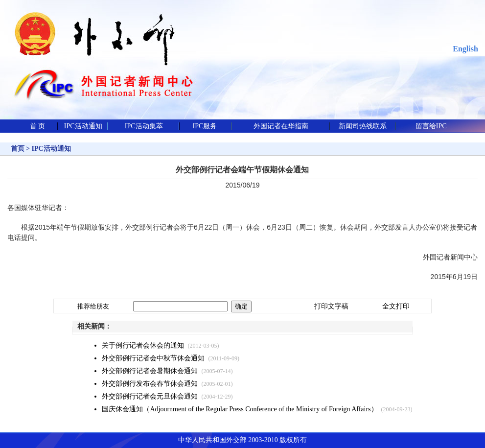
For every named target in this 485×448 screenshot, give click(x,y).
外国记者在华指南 (281, 126)
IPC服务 (205, 126)
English (465, 49)
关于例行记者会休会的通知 (143, 345)
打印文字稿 (331, 306)
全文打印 (396, 306)
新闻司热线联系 (363, 126)
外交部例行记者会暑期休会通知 (150, 371)
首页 (18, 149)
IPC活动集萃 (144, 126)
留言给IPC (431, 126)
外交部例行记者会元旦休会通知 (150, 396)
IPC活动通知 (83, 126)
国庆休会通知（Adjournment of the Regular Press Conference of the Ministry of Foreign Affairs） (240, 409)
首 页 (38, 126)
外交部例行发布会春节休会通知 (150, 384)
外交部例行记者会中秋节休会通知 (153, 358)
